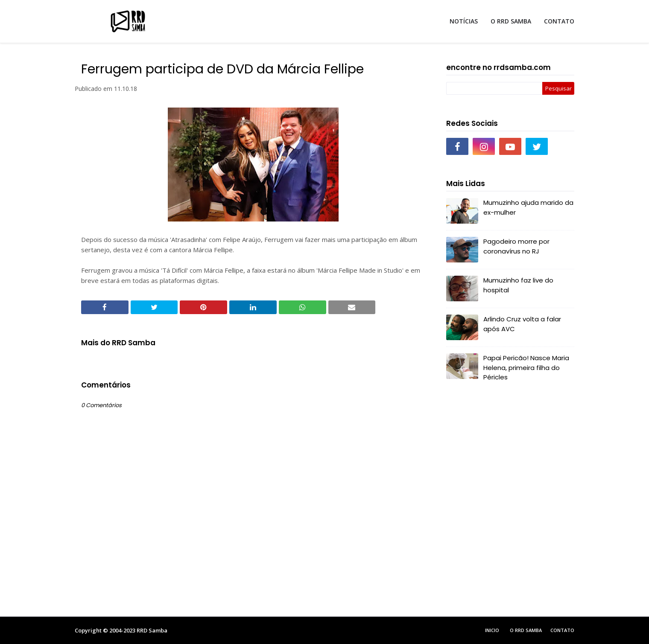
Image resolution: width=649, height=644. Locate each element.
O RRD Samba (526, 630)
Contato (562, 630)
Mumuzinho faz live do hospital (518, 285)
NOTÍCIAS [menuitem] (464, 21)
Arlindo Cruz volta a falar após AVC (522, 324)
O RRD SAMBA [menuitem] (511, 21)
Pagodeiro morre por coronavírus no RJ (516, 246)
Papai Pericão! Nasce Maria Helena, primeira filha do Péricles (526, 367)
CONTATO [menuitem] (559, 21)
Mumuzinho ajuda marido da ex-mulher (528, 207)
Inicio (492, 630)
